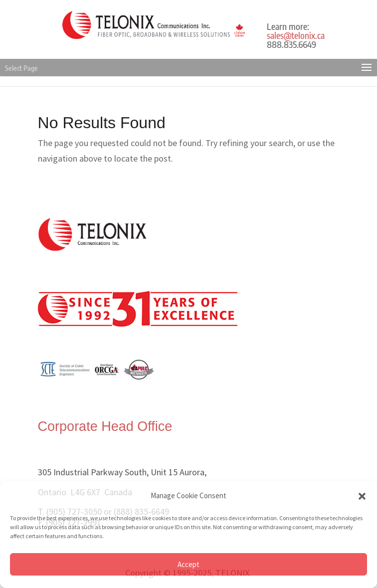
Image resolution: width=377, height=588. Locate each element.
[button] (362, 496)
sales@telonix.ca (296, 35)
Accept (188, 564)
